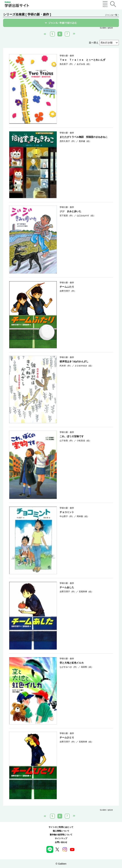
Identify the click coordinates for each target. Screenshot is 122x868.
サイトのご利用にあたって (61, 827)
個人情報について (61, 831)
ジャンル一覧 (112, 15)
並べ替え (94, 43)
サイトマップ (61, 838)
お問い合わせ (61, 842)
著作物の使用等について (61, 835)
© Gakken (61, 864)
